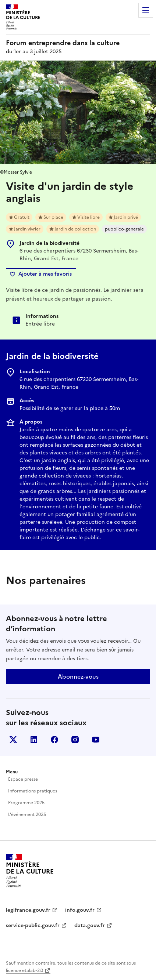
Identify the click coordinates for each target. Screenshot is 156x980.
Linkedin (34, 740)
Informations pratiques (33, 791)
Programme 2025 (26, 803)
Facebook (54, 740)
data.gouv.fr (90, 925)
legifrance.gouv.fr (28, 910)
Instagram (75, 740)
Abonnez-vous (78, 676)
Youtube (96, 740)
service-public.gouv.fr (33, 925)
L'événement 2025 (27, 814)
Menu (146, 10)
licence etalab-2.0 (24, 970)
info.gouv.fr (80, 910)
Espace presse (23, 779)
